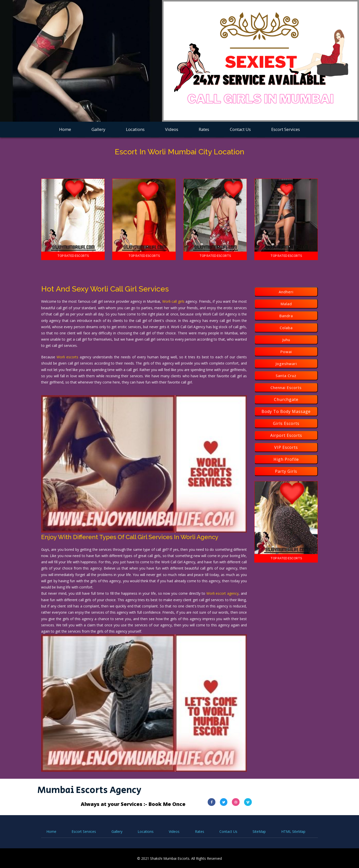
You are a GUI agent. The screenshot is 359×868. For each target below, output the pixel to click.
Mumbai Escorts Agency (91, 790)
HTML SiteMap (293, 831)
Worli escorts (67, 357)
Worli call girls (173, 301)
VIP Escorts (286, 447)
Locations (135, 129)
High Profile (286, 459)
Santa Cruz (286, 376)
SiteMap (259, 831)
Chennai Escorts (286, 387)
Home (65, 129)
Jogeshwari (286, 364)
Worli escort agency (223, 593)
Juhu (286, 340)
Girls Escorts (286, 423)
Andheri (286, 292)
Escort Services (286, 129)
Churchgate (286, 399)
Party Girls (286, 471)
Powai (286, 352)
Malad (286, 304)
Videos (172, 129)
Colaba (286, 328)
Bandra (286, 316)
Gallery (98, 129)
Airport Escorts (286, 435)
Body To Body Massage (286, 411)
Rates (204, 129)
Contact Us (240, 129)
